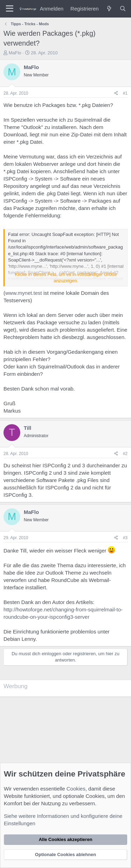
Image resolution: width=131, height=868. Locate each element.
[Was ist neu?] (109, 9)
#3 (125, 538)
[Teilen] (116, 93)
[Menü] (10, 9)
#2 (125, 454)
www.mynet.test (24, 293)
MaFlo (15, 53)
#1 (125, 93)
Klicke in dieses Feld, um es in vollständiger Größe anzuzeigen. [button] (66, 277)
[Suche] (123, 9)
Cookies (76, 789)
